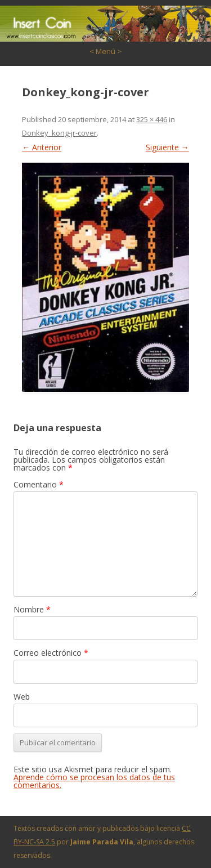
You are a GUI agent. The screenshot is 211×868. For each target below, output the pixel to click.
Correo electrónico (51, 653)
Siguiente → (167, 147)
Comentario (39, 484)
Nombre (32, 609)
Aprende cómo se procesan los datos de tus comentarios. (94, 781)
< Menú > (105, 51)
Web (22, 697)
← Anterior (42, 147)
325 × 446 (152, 119)
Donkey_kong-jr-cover (59, 133)
